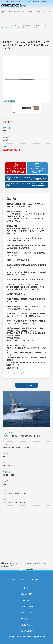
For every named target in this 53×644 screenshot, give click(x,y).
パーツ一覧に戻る (26, 385)
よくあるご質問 (26, 606)
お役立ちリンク (26, 613)
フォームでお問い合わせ (16, 170)
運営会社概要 (27, 594)
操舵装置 (12, 26)
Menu (50, 6)
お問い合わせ (27, 625)
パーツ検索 (7, 26)
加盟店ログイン (37, 579)
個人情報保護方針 (26, 631)
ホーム (3, 26)
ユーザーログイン (16, 579)
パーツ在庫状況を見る (26, 178)
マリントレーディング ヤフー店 (19, 373)
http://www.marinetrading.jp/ (16, 493)
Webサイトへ (37, 170)
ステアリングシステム (17, 26)
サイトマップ (27, 619)
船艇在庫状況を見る (26, 185)
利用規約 (26, 600)
